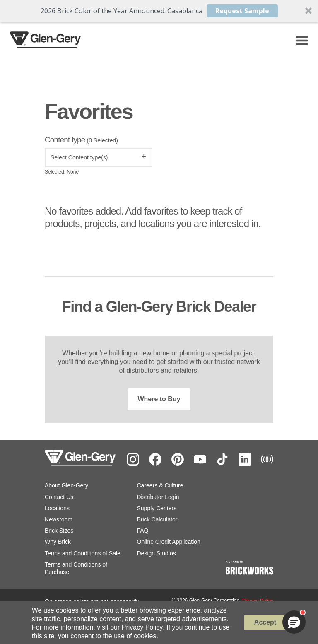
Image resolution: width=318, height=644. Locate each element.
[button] (159, 11)
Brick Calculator (157, 519)
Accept (265, 622)
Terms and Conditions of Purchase (76, 568)
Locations (57, 508)
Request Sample (242, 11)
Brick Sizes (59, 531)
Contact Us (59, 497)
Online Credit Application (169, 542)
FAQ (143, 531)
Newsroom (59, 519)
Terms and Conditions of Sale (83, 553)
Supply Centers (157, 508)
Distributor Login (158, 497)
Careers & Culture (160, 485)
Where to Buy (159, 399)
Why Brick (58, 542)
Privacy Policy (142, 627)
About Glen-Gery (66, 485)
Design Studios (157, 553)
